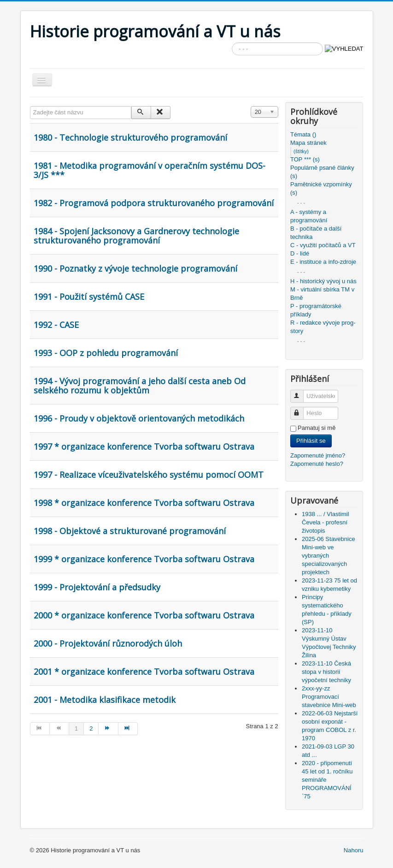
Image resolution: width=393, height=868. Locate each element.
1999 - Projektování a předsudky (97, 587)
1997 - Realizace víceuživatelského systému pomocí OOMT (149, 475)
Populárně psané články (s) (322, 172)
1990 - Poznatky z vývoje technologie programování (135, 268)
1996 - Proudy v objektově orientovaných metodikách (139, 418)
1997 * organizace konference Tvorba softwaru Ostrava (144, 446)
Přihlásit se (311, 441)
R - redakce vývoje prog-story (323, 327)
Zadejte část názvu (30, 106)
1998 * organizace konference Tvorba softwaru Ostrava (144, 503)
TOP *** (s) (305, 159)
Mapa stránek (308, 143)
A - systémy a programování (309, 216)
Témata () (303, 134)
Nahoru (354, 850)
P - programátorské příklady (316, 310)
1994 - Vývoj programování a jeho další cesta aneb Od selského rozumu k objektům (140, 386)
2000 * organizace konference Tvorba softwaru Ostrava (144, 615)
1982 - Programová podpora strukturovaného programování (154, 203)
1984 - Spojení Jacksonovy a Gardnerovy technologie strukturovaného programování (136, 236)
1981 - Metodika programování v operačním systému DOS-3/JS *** (150, 170)
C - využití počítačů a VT (323, 245)
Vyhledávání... (232, 43)
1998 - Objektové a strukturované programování (130, 531)
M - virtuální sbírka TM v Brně (322, 294)
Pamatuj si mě (317, 428)
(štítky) (301, 151)
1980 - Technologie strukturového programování (130, 137)
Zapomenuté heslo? (317, 464)
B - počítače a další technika (316, 233)
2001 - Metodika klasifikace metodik (105, 700)
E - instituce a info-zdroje (323, 262)
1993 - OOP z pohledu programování (106, 353)
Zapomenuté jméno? (318, 455)
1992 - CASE (56, 325)
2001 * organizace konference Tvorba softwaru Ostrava (144, 672)
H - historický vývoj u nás (323, 281)
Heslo (301, 409)
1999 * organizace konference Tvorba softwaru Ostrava (144, 559)
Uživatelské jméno (301, 392)
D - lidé (300, 253)
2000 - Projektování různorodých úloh (108, 643)
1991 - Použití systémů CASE (89, 297)
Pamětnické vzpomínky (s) (321, 188)
